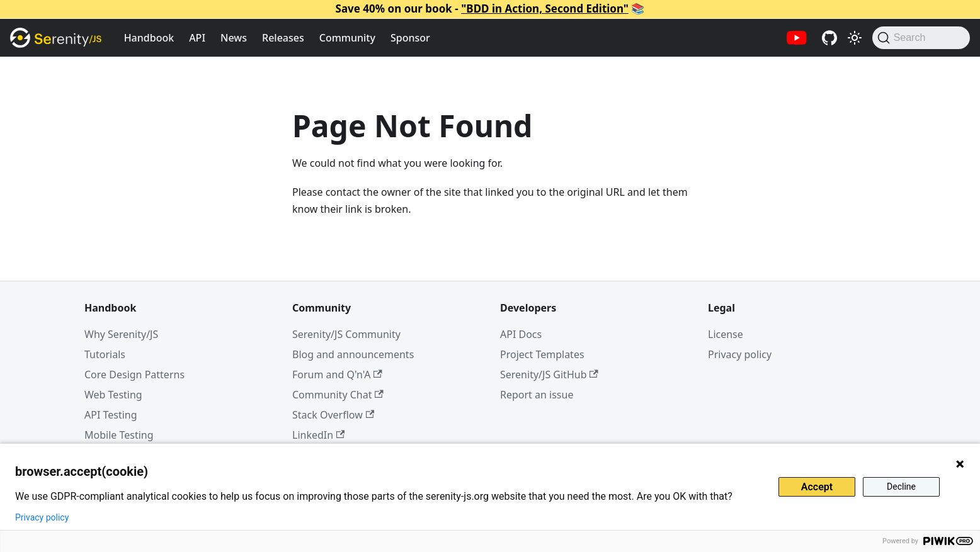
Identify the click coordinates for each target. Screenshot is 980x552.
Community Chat (338, 395)
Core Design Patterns (134, 375)
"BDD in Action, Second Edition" (545, 8)
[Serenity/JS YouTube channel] (797, 38)
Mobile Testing (119, 435)
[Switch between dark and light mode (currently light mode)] (855, 38)
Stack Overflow (333, 415)
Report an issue (537, 395)
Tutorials (105, 354)
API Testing (111, 415)
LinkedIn (318, 435)
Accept (817, 487)
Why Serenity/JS (121, 334)
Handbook (149, 38)
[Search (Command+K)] (921, 38)
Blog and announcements (353, 354)
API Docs (521, 334)
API (197, 38)
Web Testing (113, 395)
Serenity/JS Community (346, 334)
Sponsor (410, 38)
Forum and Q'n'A (337, 375)
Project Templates (542, 354)
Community (347, 38)
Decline (901, 487)
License (726, 334)
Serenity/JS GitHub (549, 375)
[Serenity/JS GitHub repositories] (829, 38)
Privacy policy (740, 354)
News (234, 38)
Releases (283, 38)
